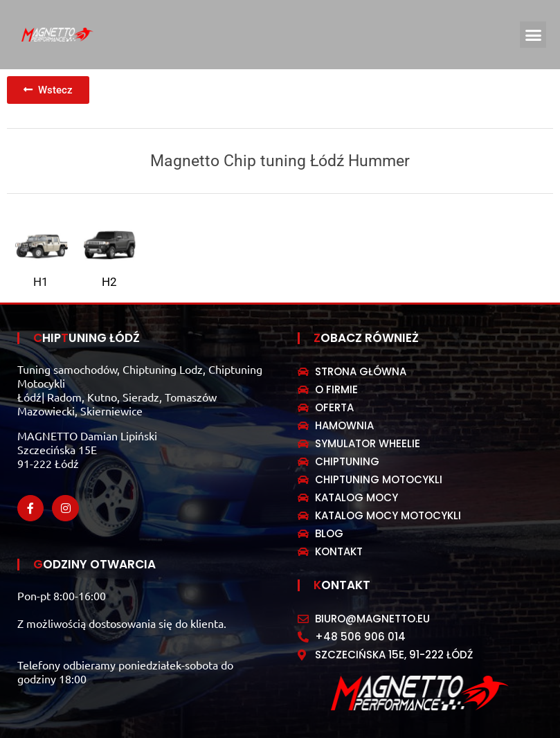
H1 (41, 282)
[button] (533, 35)
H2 (109, 282)
